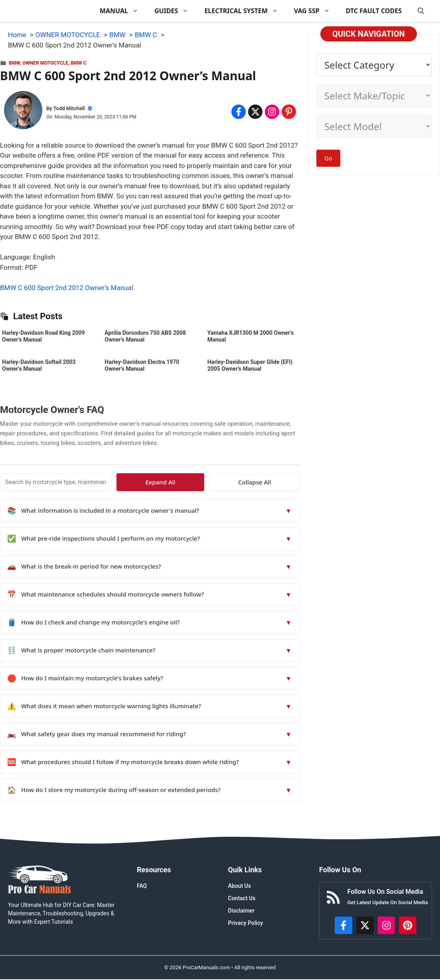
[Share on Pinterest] (289, 112)
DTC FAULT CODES (374, 11)
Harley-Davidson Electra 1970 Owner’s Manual (142, 365)
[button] (421, 11)
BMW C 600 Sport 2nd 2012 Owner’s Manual (67, 288)
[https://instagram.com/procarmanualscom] (387, 925)
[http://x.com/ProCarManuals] (365, 925)
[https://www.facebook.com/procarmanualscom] (343, 925)
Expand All (227, 482)
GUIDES (175, 11)
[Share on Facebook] (239, 112)
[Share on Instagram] (272, 112)
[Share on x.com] (255, 112)
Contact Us (242, 898)
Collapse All (277, 482)
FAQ (142, 886)
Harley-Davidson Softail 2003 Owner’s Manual (39, 365)
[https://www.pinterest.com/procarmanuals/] (408, 925)
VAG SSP (316, 11)
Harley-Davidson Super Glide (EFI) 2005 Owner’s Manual (250, 365)
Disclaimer (242, 911)
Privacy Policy (246, 923)
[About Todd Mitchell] (23, 112)
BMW (14, 63)
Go (328, 158)
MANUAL (123, 11)
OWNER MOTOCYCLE (45, 63)
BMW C (79, 63)
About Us (240, 886)
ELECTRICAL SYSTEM (245, 11)
